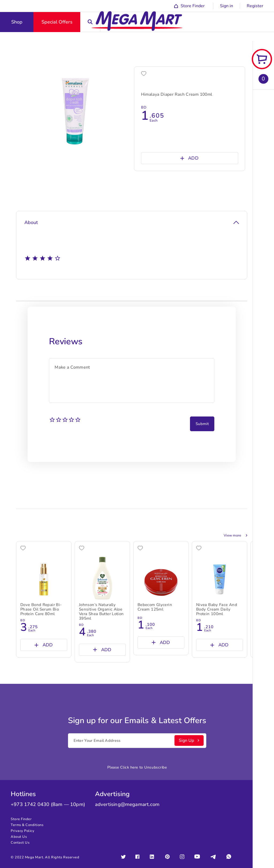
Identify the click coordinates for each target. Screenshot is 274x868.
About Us (19, 837)
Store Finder (21, 819)
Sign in (227, 6)
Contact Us (20, 843)
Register (255, 6)
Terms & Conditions (27, 825)
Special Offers (57, 22)
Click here (129, 767)
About (132, 222)
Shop (17, 22)
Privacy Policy (22, 831)
